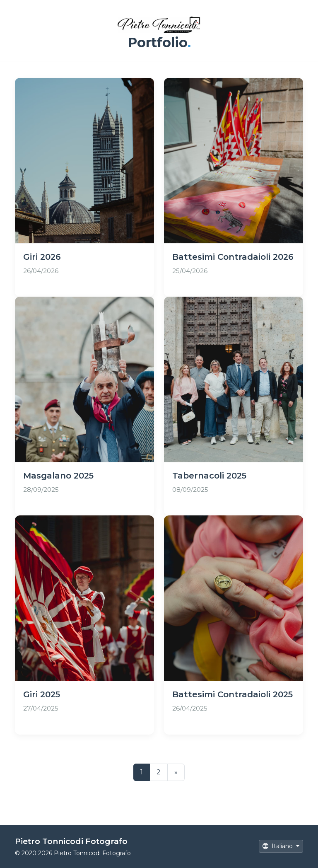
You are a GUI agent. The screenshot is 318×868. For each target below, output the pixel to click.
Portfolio (159, 42)
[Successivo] (176, 772)
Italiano (278, 846)
